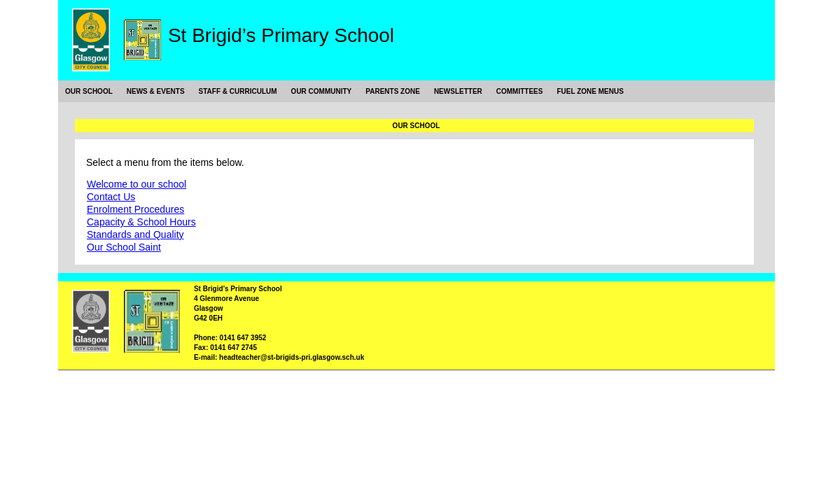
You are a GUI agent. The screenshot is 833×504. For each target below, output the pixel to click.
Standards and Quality (135, 234)
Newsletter (458, 91)
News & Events (156, 91)
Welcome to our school (136, 184)
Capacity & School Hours (141, 222)
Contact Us (111, 197)
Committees (520, 91)
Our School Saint (124, 247)
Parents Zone (393, 91)
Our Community (322, 91)
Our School (89, 91)
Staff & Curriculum (238, 91)
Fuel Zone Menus (590, 91)
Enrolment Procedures (135, 209)
